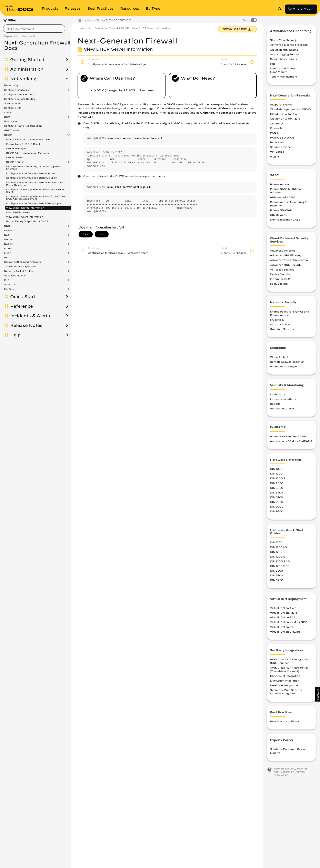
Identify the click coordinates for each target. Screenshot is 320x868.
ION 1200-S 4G (280, 561)
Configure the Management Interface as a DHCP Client (35, 191)
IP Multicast (11, 121)
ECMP (8, 248)
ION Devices (278, 215)
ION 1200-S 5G (280, 566)
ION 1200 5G (278, 552)
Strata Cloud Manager (284, 40)
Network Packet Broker (19, 271)
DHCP (8, 135)
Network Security (284, 769)
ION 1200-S (278, 478)
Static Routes (12, 103)
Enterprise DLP (280, 279)
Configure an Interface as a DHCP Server (31, 173)
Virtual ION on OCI (282, 627)
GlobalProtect (279, 357)
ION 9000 (277, 507)
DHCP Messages (16, 148)
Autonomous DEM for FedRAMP (291, 441)
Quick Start (23, 297)
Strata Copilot (301, 9)
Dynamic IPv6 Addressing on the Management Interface (34, 168)
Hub (273, 64)
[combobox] (34, 29)
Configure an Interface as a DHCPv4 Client (32, 178)
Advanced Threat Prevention (289, 260)
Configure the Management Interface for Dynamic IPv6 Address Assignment (36, 198)
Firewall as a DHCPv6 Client (23, 144)
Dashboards (278, 394)
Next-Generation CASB (285, 219)
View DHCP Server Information (25, 208)
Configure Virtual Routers (19, 94)
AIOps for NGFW (281, 104)
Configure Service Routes (19, 99)
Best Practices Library (284, 721)
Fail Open (10, 289)
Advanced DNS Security (286, 265)
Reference (22, 306)
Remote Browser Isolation (287, 362)
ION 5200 (276, 497)
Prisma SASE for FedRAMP (288, 436)
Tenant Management (284, 77)
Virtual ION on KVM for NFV (288, 622)
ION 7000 (277, 502)
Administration (27, 69)
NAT (7, 235)
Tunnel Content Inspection (20, 266)
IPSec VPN (277, 320)
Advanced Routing (15, 276)
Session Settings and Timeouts (22, 262)
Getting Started (27, 60)
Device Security (280, 274)
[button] (317, 694)
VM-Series (277, 152)
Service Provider (281, 147)
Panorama (277, 142)
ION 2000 (277, 483)
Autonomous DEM (282, 408)
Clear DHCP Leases (18, 212)
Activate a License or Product (289, 45)
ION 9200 (277, 511)
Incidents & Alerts (30, 316)
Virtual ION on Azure (284, 613)
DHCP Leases (14, 157)
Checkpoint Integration (285, 676)
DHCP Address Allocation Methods (27, 153)
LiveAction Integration (285, 681)
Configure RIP (13, 108)
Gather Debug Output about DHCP (27, 221)
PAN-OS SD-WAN (282, 137)
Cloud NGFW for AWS (285, 114)
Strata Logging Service (285, 54)
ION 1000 (276, 469)
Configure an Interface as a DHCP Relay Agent (34, 203)
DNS (7, 226)
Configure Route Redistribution (23, 126)
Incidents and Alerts (283, 399)
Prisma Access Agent (284, 366)
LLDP (8, 253)
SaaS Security (279, 284)
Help (15, 335)
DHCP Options (15, 162)
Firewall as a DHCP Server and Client (28, 139)
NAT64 (8, 244)
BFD (7, 257)
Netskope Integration (284, 685)
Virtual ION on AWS (283, 608)
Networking (23, 79)
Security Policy (280, 324)
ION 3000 (277, 488)
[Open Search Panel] (281, 9)
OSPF (8, 112)
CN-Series (277, 123)
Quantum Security (282, 329)
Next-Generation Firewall (103, 28)
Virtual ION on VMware (285, 632)
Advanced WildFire (283, 251)
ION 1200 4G (278, 547)
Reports (275, 404)
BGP (7, 117)
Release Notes (26, 325)
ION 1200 (276, 473)
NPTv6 (8, 239)
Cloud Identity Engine (284, 50)
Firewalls (276, 128)
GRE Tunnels (12, 130)
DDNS (8, 231)
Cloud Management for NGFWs (291, 109)
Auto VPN (10, 285)
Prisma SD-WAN (281, 210)
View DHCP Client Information (25, 217)
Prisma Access (280, 184)
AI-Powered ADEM (282, 197)
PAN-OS (276, 133)
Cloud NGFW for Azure (285, 119)
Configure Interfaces (16, 90)
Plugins (275, 156)
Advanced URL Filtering (286, 255)
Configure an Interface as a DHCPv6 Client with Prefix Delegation (35, 184)
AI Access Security (282, 269)
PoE (7, 280)
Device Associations (283, 59)
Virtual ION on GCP (283, 617)
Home (81, 28)
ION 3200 (276, 492)
